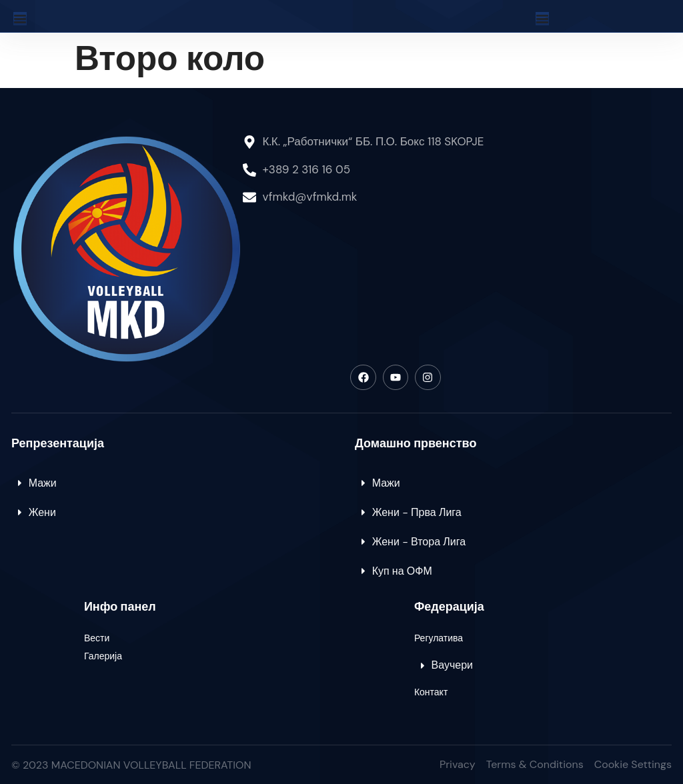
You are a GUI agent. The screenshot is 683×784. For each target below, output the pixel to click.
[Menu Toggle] (20, 19)
